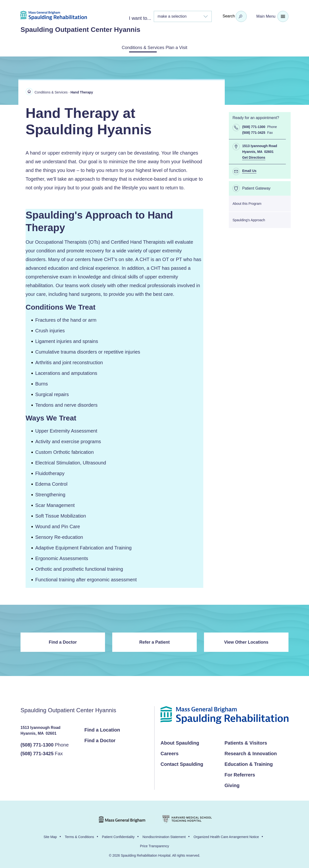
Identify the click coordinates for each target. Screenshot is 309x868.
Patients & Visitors (246, 742)
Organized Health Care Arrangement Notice (226, 836)
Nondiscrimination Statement (164, 836)
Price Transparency (155, 845)
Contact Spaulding (182, 763)
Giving (232, 784)
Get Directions (254, 157)
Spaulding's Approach (249, 219)
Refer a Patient (154, 641)
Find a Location (102, 729)
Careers (170, 753)
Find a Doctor (63, 641)
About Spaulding (180, 742)
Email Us (249, 170)
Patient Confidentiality (118, 836)
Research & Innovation (251, 753)
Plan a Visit (183, 47)
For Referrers (240, 774)
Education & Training (249, 763)
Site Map (50, 836)
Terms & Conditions (79, 836)
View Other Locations (246, 641)
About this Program (247, 203)
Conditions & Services (137, 47)
